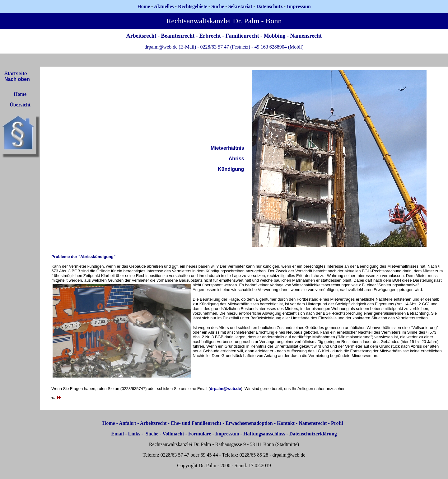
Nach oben (17, 79)
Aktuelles (164, 6)
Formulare (200, 434)
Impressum (227, 434)
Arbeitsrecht (153, 423)
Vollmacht (173, 434)
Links (134, 434)
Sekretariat (241, 6)
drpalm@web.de (225, 389)
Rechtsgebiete (193, 6)
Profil (337, 423)
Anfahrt (127, 423)
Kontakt (286, 423)
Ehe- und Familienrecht (196, 423)
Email (117, 434)
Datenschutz (269, 6)
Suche (218, 6)
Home (144, 6)
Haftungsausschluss (264, 434)
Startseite (16, 74)
